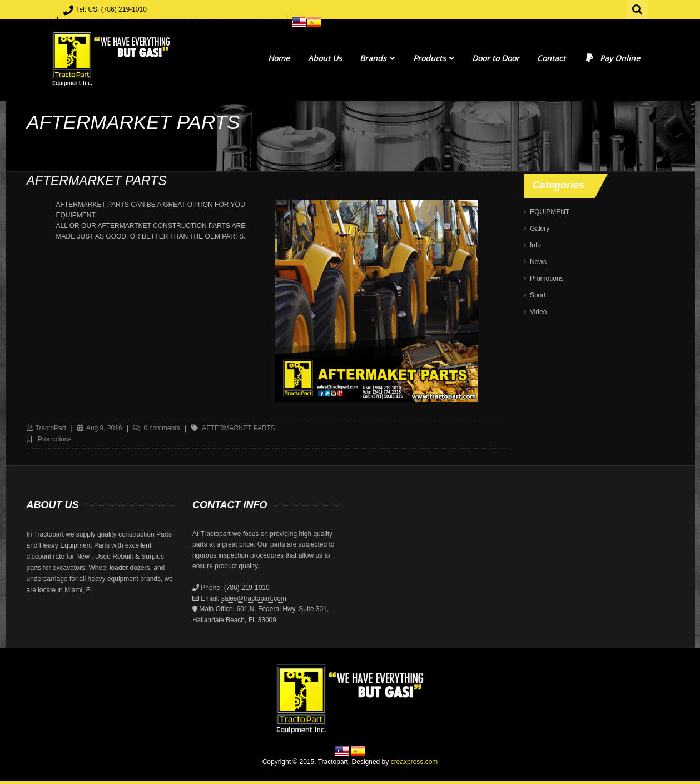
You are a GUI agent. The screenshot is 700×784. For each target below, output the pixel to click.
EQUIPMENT (550, 212)
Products (434, 58)
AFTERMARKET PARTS (238, 428)
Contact (551, 58)
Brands (377, 58)
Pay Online (612, 58)
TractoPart (51, 428)
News (538, 262)
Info (535, 245)
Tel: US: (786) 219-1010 (111, 9)
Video (538, 312)
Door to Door (496, 58)
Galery (540, 229)
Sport (538, 295)
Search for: (638, 8)
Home (279, 58)
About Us (325, 58)
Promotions (55, 439)
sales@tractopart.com (254, 598)
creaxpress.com (414, 762)
